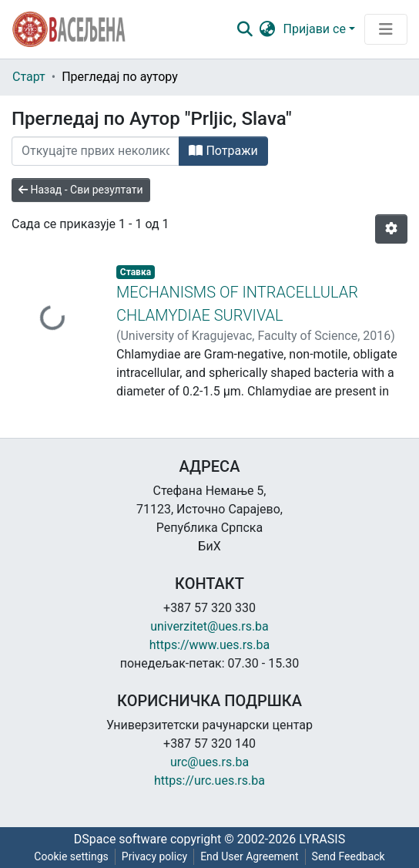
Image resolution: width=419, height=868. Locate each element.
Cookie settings (71, 856)
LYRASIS (322, 839)
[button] (268, 29)
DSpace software (121, 839)
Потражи (223, 151)
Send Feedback (349, 856)
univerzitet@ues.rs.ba (209, 626)
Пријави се (315, 29)
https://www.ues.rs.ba (210, 645)
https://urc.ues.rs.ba (209, 781)
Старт (29, 77)
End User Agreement (249, 856)
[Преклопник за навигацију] (386, 29)
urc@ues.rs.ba (209, 762)
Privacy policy (154, 856)
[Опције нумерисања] (391, 229)
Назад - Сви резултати (81, 190)
